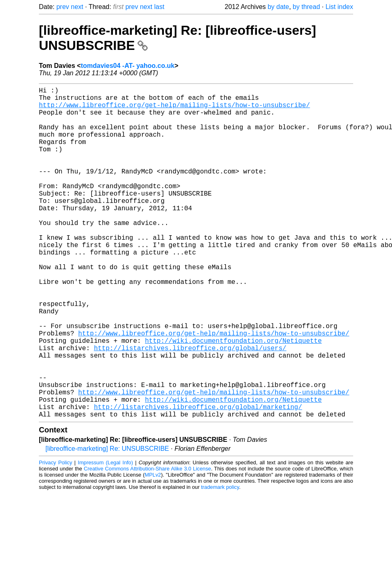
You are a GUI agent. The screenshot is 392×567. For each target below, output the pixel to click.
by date (278, 7)
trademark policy (220, 561)
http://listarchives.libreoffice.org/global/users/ (190, 407)
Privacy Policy (55, 536)
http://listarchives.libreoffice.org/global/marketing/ (198, 479)
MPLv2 (153, 548)
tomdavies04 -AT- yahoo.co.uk (127, 66)
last (159, 7)
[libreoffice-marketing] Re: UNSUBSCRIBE (107, 522)
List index (339, 7)
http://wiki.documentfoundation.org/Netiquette (233, 398)
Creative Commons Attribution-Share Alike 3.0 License (148, 542)
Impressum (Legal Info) (105, 536)
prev (63, 7)
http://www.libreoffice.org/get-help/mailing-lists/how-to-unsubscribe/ (174, 110)
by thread (306, 7)
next (77, 7)
